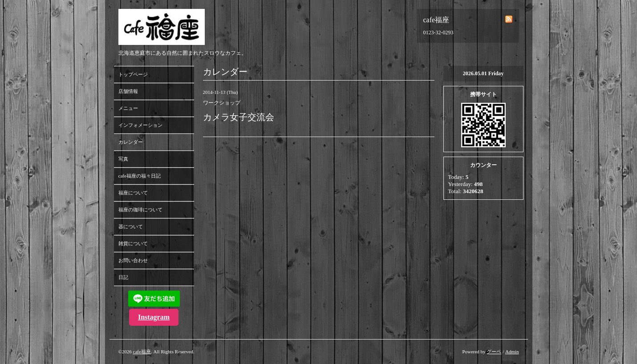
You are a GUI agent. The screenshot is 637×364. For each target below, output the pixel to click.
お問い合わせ (133, 260)
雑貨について (133, 243)
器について (131, 226)
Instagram (154, 317)
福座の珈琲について (140, 210)
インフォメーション (140, 125)
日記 (123, 277)
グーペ (494, 352)
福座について (133, 193)
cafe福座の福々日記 (140, 176)
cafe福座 (142, 352)
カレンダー (131, 142)
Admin (512, 352)
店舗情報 (128, 91)
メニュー (128, 108)
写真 (123, 159)
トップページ (133, 74)
